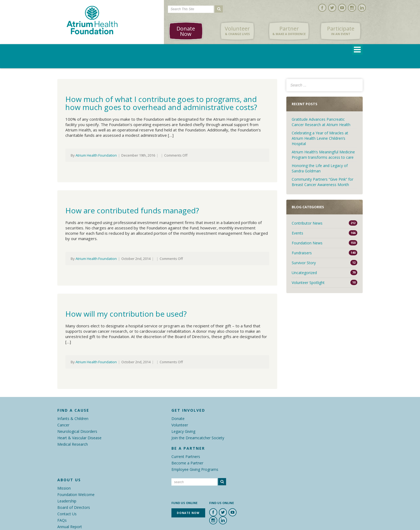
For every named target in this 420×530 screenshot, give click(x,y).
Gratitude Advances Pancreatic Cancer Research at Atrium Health (321, 122)
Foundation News (307, 243)
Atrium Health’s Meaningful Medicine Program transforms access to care (323, 155)
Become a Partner (187, 463)
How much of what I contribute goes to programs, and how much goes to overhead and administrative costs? (161, 103)
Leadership (67, 501)
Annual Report (70, 527)
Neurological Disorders (77, 431)
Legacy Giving (183, 431)
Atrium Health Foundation (96, 155)
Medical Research (73, 444)
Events (297, 233)
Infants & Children (73, 419)
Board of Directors (74, 507)
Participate (341, 31)
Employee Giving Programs (195, 469)
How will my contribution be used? (126, 314)
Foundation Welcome (76, 495)
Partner (289, 31)
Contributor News (307, 223)
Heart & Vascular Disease (79, 438)
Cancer (63, 425)
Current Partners (186, 457)
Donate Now (186, 31)
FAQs (62, 520)
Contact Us (67, 514)
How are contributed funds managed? (132, 210)
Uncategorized (304, 273)
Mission (64, 488)
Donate (178, 419)
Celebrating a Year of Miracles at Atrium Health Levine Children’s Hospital (320, 138)
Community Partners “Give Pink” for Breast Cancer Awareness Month (322, 182)
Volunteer (237, 31)
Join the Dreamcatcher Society (198, 438)
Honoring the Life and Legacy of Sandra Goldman (320, 168)
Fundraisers (302, 253)
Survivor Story (304, 263)
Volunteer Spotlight (308, 283)
